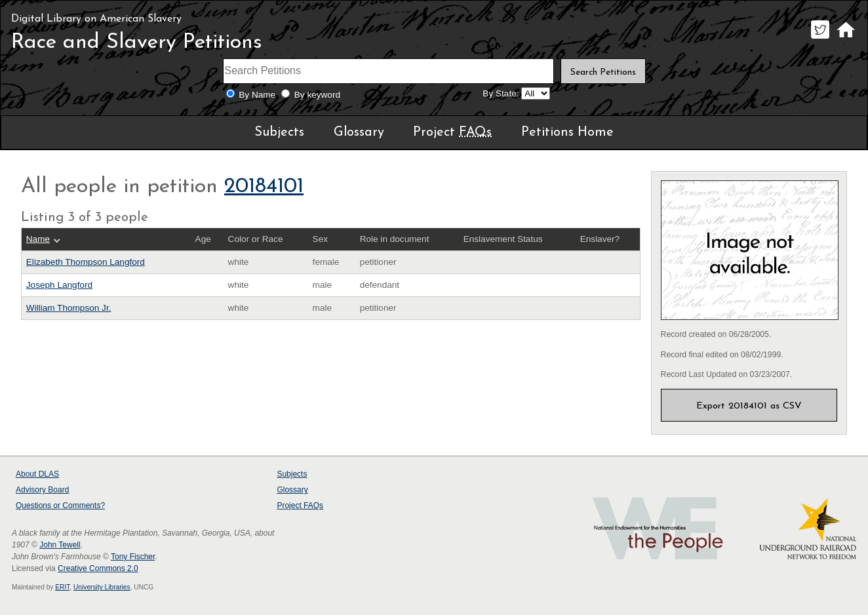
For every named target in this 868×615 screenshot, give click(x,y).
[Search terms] (389, 71)
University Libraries (102, 587)
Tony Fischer (133, 557)
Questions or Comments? (60, 506)
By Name (257, 95)
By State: (501, 93)
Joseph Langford (59, 285)
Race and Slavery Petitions (137, 43)
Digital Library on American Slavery (96, 19)
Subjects (279, 132)
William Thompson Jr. (69, 308)
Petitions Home (567, 132)
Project (452, 132)
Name (38, 239)
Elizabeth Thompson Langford (86, 262)
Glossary (359, 132)
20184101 (264, 187)
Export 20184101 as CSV (749, 406)
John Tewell (60, 545)
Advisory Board (42, 490)
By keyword (317, 95)
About (37, 474)
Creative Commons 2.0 (98, 568)
